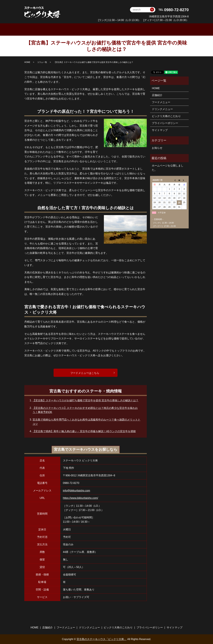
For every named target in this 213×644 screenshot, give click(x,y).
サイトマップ (160, 130)
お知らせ (157, 148)
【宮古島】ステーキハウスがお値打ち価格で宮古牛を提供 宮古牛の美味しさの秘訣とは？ (85, 400)
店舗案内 (70, 29)
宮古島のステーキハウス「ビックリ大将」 (102, 639)
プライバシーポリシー (165, 123)
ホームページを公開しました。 (168, 167)
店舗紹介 (157, 95)
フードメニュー (91, 29)
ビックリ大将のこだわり (148, 29)
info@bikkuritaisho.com (77, 490)
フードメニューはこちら (85, 373)
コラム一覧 (42, 62)
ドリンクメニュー (117, 29)
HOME (54, 29)
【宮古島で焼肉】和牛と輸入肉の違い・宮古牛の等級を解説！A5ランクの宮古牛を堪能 (84, 431)
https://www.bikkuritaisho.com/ (81, 498)
